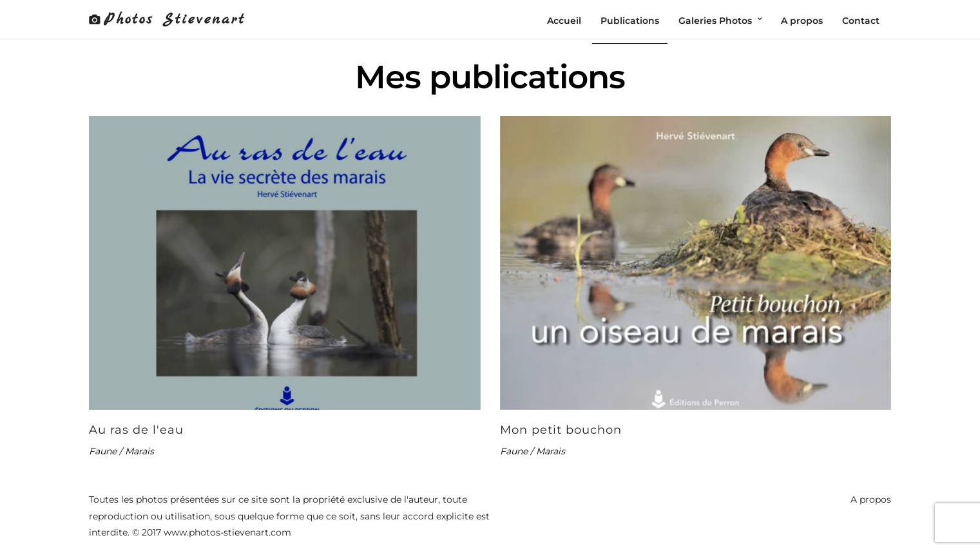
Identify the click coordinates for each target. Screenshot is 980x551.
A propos (871, 499)
